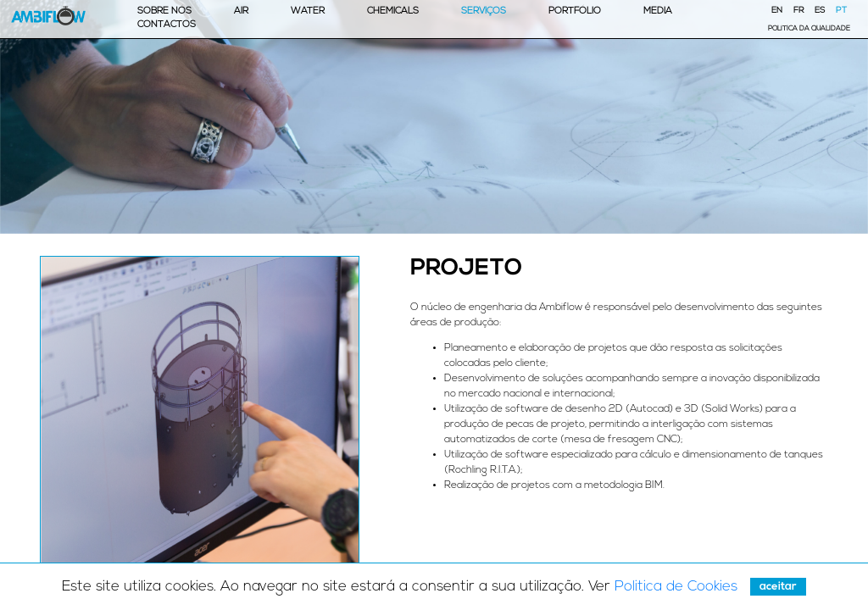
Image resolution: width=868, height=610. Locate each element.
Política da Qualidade (809, 29)
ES (820, 11)
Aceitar (778, 587)
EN (777, 11)
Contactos (167, 25)
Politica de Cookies (676, 587)
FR (798, 11)
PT (841, 11)
